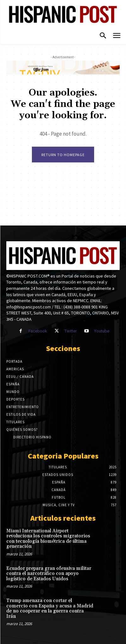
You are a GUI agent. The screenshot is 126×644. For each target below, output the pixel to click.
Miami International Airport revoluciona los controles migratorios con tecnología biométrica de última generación (48, 539)
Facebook (38, 331)
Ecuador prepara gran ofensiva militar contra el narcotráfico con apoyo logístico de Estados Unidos (49, 574)
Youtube (102, 331)
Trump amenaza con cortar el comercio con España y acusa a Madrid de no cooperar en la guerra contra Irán (50, 609)
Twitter (71, 331)
